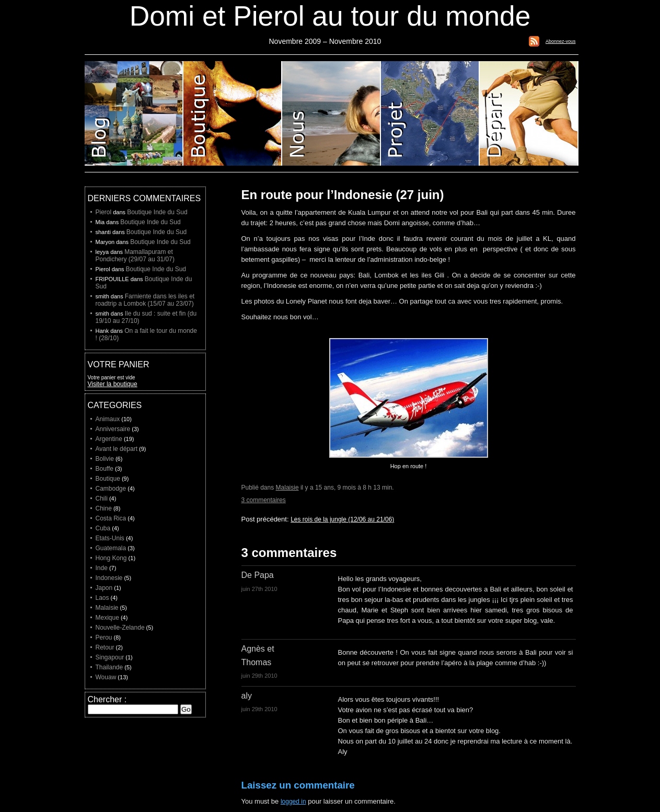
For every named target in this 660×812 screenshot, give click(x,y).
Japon (104, 588)
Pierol (104, 212)
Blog (134, 113)
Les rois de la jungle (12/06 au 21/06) (342, 519)
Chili (102, 498)
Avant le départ (117, 449)
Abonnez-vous (561, 41)
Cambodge (111, 489)
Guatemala (111, 548)
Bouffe (105, 469)
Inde (102, 568)
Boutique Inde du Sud (157, 212)
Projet (430, 113)
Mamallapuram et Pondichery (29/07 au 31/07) (135, 256)
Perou (104, 637)
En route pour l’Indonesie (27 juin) (343, 195)
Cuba (103, 528)
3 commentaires (264, 500)
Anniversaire (113, 429)
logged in (293, 802)
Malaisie (287, 488)
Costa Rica (111, 518)
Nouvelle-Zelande (120, 628)
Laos (102, 598)
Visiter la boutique (113, 384)
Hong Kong (111, 558)
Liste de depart (529, 113)
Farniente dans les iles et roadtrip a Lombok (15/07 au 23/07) (145, 300)
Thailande (109, 667)
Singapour (110, 657)
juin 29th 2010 (259, 676)
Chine (104, 508)
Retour (105, 647)
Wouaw (106, 677)
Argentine (109, 439)
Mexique (107, 618)
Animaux (108, 419)
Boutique (233, 113)
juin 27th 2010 (259, 589)
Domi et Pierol (332, 113)
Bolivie (105, 459)
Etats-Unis (110, 538)
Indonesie (109, 578)
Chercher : (107, 699)
